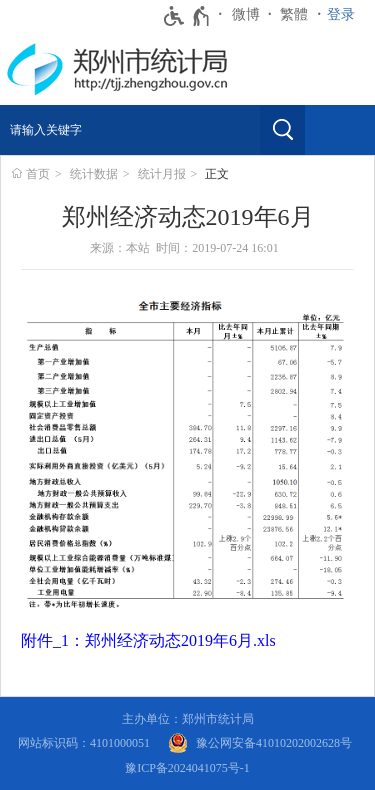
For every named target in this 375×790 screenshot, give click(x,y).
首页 (38, 174)
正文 (217, 174)
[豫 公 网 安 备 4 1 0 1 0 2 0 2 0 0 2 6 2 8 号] (260, 743)
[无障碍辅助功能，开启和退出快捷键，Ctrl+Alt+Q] (187, 16)
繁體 (294, 14)
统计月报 (162, 174)
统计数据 (94, 174)
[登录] (346, 15)
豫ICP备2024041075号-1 (187, 768)
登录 (341, 14)
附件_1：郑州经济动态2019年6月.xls (148, 640)
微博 (246, 14)
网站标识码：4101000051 (84, 743)
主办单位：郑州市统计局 (188, 719)
